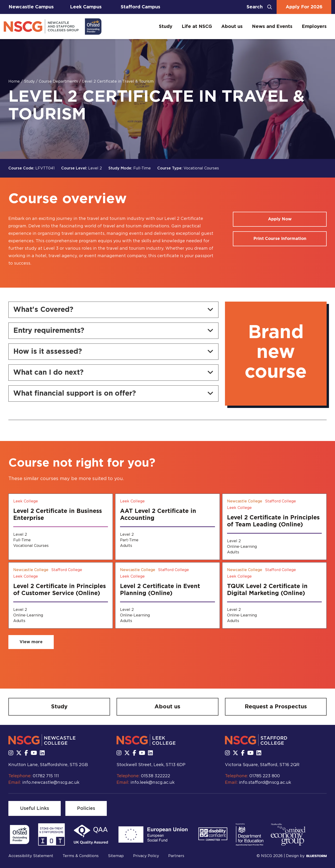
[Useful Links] (35, 808)
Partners (176, 856)
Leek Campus (86, 7)
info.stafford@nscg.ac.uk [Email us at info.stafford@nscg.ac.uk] (265, 783)
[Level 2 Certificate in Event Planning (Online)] (167, 595)
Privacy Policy (146, 856)
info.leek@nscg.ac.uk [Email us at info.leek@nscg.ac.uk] (152, 783)
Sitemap (116, 856)
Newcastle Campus (31, 7)
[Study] (59, 707)
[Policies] (86, 808)
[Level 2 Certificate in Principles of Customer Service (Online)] (61, 595)
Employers (314, 27)
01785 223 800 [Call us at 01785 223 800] (265, 776)
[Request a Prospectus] (276, 707)
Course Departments (59, 81)
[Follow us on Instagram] (11, 753)
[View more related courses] (31, 642)
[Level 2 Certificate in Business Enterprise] (61, 527)
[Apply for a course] (280, 219)
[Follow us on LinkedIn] (42, 753)
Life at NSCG (197, 27)
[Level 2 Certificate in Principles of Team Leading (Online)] (274, 527)
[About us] (167, 707)
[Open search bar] (259, 7)
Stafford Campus (141, 7)
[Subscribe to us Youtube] (34, 753)
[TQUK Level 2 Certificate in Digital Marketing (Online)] (274, 595)
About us (232, 27)
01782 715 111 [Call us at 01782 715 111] (46, 776)
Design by (306, 856)
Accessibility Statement (31, 856)
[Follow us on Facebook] (26, 753)
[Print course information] (280, 239)
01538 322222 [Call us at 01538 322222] (156, 776)
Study (166, 27)
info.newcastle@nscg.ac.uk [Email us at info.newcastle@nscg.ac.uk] (51, 783)
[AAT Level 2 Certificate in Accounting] (167, 527)
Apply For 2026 (304, 7)
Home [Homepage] (15, 81)
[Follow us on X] (19, 753)
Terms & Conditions (81, 856)
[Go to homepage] (53, 27)
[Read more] (20, 834)
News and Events (272, 27)
